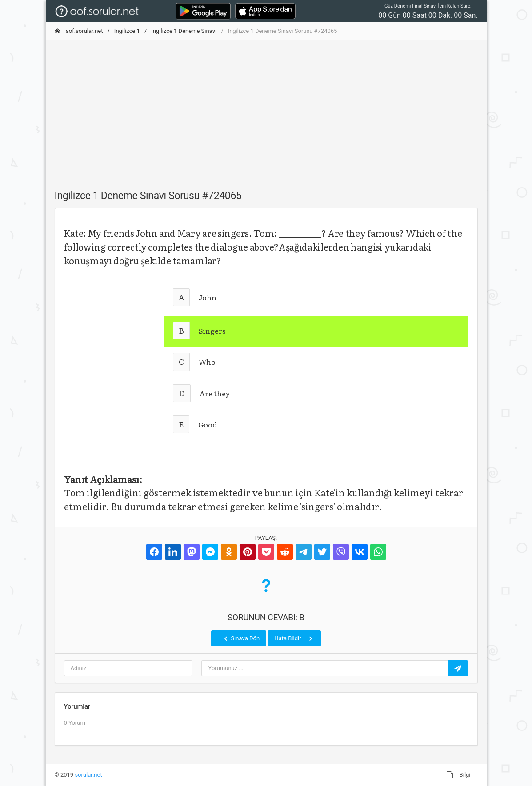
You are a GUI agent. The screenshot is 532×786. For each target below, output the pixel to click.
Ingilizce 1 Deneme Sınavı (184, 31)
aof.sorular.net (79, 31)
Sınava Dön (241, 638)
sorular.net (88, 775)
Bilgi (458, 775)
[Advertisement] (266, 110)
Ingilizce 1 (127, 31)
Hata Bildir (294, 638)
